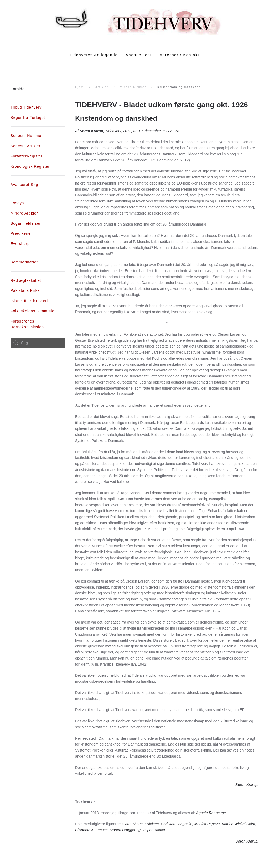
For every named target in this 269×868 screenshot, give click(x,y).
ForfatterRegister (27, 156)
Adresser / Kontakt (180, 55)
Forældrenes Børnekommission (27, 324)
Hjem (80, 87)
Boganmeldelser (26, 223)
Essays (17, 203)
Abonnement (139, 55)
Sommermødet (24, 262)
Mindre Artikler (133, 87)
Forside (18, 89)
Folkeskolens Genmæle (32, 311)
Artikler (102, 87)
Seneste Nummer (27, 136)
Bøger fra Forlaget (28, 118)
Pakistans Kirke (25, 290)
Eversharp (20, 244)
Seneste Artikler (25, 146)
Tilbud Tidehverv (26, 107)
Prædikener (21, 233)
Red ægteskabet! (27, 280)
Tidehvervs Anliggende (94, 55)
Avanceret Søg (24, 185)
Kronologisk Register (30, 166)
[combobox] (38, 343)
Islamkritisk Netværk (30, 301)
